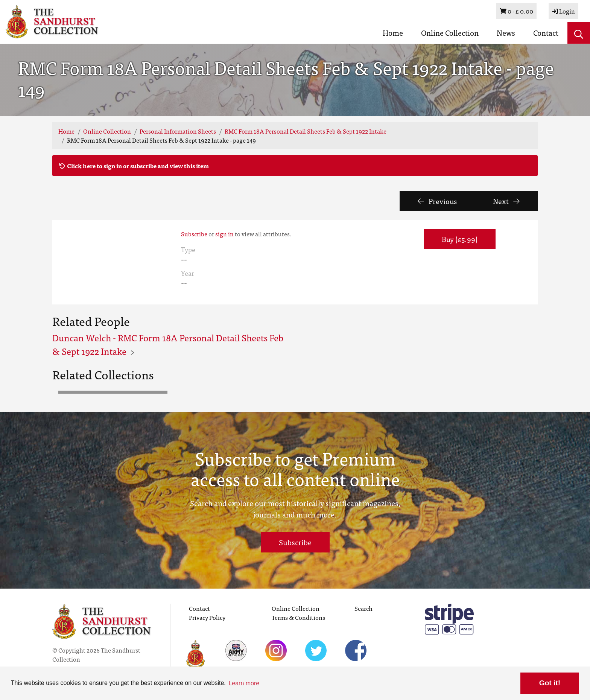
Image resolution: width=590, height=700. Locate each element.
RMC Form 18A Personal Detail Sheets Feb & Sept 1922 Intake (306, 131)
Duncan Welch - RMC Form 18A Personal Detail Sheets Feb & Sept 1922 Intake (168, 344)
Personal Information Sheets (178, 131)
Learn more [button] (244, 683)
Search (363, 608)
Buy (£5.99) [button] (460, 239)
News (506, 33)
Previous (437, 201)
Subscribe (194, 234)
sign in (224, 234)
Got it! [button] (550, 683)
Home (393, 33)
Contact (546, 33)
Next (506, 201)
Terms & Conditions (298, 617)
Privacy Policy (207, 617)
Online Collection (450, 33)
